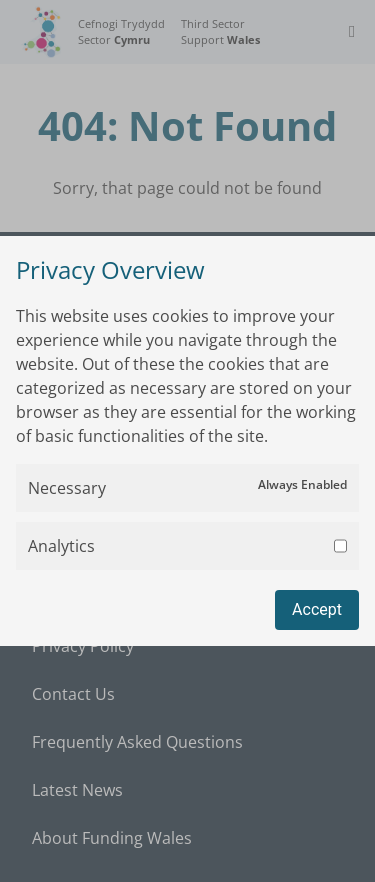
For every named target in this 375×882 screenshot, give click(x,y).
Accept (317, 609)
